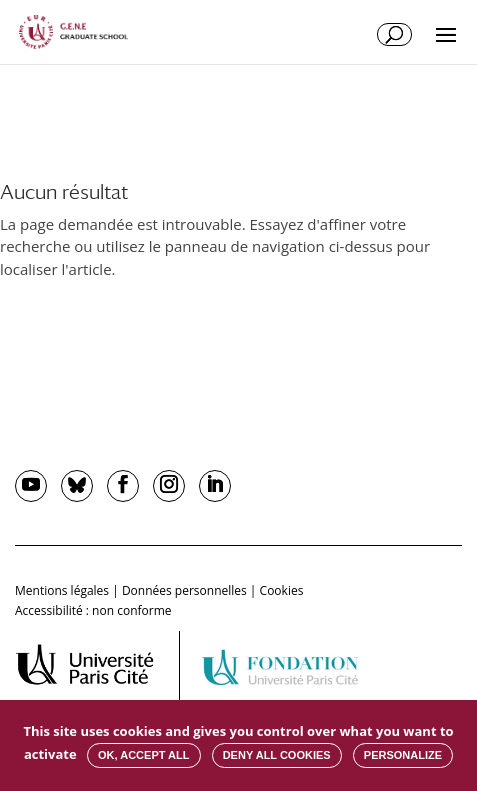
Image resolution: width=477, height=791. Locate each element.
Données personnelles (184, 590)
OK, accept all (143, 755)
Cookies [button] (282, 590)
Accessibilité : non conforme (93, 610)
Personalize (403, 755)
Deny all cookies (277, 755)
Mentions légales (62, 590)
